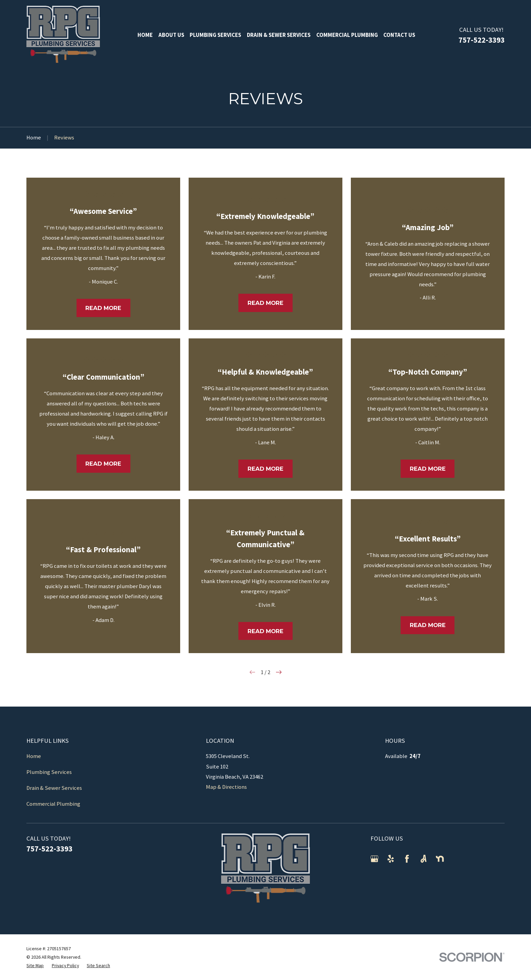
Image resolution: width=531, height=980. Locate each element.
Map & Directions (226, 787)
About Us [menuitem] (171, 35)
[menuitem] (35, 966)
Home (34, 756)
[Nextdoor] (440, 859)
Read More (103, 308)
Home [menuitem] (145, 35)
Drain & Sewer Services (54, 788)
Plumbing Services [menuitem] (215, 35)
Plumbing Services (49, 772)
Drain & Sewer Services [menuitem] (279, 35)
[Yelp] (391, 859)
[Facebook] (407, 859)
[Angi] (423, 859)
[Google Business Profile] (374, 859)
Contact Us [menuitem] (399, 35)
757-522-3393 (482, 40)
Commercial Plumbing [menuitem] (347, 35)
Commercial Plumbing (53, 804)
